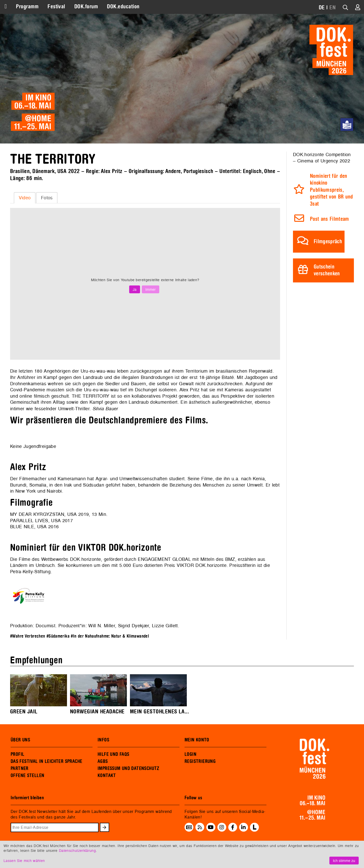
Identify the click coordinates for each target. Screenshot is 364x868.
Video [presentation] (25, 198)
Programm (27, 7)
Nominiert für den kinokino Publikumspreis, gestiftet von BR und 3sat (332, 190)
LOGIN (190, 754)
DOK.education (123, 7)
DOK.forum (86, 7)
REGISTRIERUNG (200, 761)
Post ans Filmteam (329, 219)
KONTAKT (107, 776)
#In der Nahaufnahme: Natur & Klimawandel (110, 636)
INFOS (103, 740)
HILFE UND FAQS (113, 754)
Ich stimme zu (344, 861)
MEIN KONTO (197, 740)
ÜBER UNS (20, 740)
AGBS (103, 761)
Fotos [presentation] (47, 198)
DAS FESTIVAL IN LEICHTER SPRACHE (46, 761)
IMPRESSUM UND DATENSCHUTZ (129, 768)
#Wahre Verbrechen (28, 636)
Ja (135, 289)
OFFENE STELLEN (27, 776)
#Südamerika (58, 636)
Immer (151, 289)
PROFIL (17, 754)
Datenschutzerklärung (77, 850)
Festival (56, 7)
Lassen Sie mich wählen (24, 861)
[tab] (25, 198)
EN (333, 8)
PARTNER (20, 768)
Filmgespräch (328, 242)
